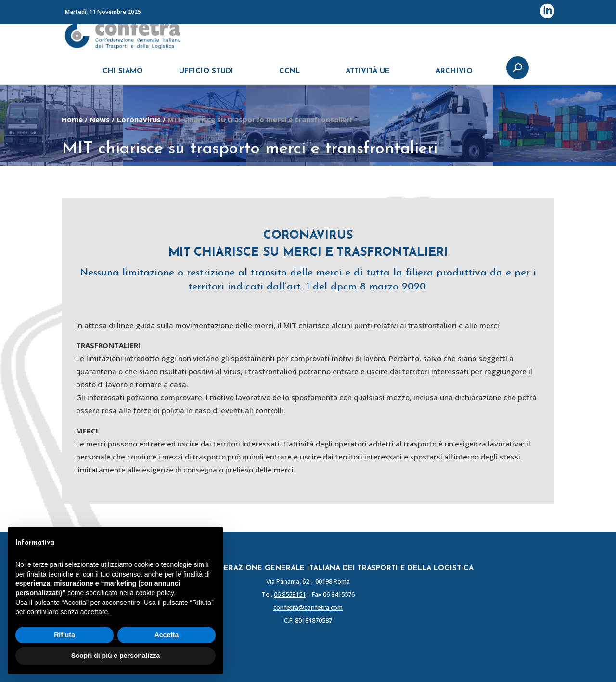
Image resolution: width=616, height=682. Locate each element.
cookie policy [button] (155, 593)
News (100, 119)
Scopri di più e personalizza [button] (115, 656)
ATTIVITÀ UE (368, 76)
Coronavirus (139, 119)
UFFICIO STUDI (206, 76)
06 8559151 (290, 594)
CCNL (289, 76)
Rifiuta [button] (64, 635)
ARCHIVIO (454, 76)
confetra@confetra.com (308, 607)
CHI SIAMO (123, 76)
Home (72, 119)
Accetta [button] (167, 635)
